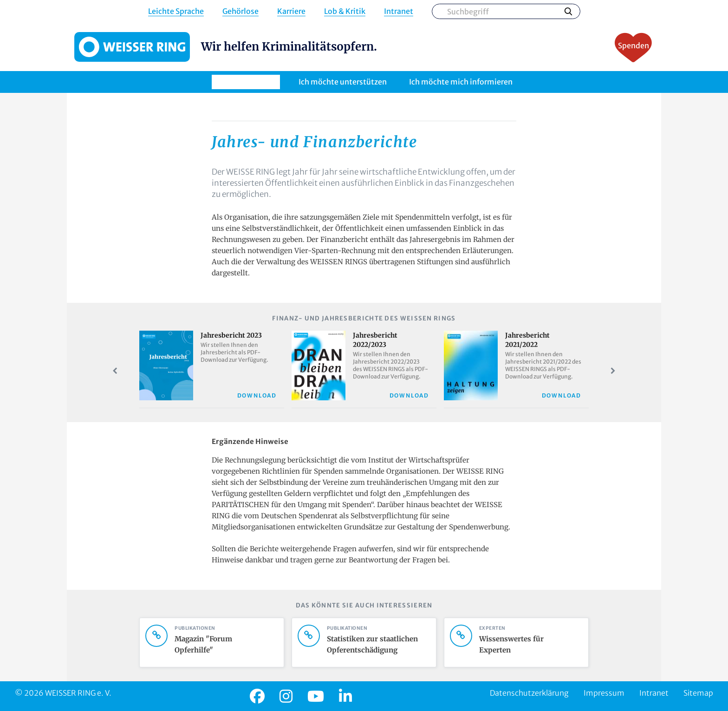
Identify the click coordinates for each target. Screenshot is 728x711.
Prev (115, 371)
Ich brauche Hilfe (246, 82)
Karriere (291, 11)
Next (613, 371)
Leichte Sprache (176, 11)
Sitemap (698, 693)
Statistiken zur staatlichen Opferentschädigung (375, 645)
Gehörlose (240, 11)
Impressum (604, 693)
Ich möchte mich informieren (461, 82)
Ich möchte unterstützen (343, 82)
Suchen (568, 11)
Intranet (399, 11)
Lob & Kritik (345, 11)
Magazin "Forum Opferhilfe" (223, 645)
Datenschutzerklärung (529, 693)
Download (257, 395)
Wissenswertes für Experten (527, 645)
